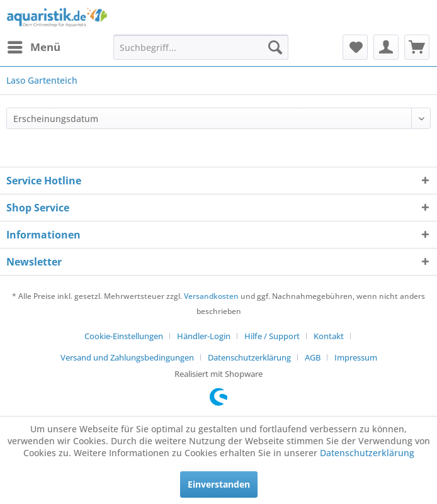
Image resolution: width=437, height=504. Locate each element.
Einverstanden (219, 484)
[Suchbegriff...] (201, 47)
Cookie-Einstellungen (124, 336)
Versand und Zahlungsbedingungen (127, 357)
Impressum (356, 357)
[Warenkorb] (417, 47)
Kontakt (329, 336)
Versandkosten (211, 296)
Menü (34, 46)
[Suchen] (275, 47)
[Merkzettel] (355, 47)
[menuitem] (33, 47)
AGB (313, 357)
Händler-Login (204, 336)
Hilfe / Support (272, 336)
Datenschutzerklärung (249, 357)
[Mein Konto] (386, 47)
